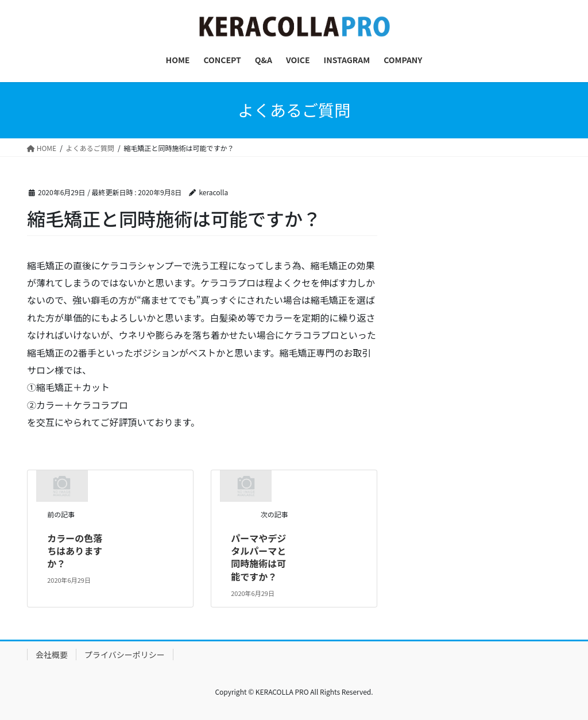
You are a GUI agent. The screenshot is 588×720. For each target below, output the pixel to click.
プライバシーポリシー (125, 655)
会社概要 (52, 655)
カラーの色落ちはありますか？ (75, 551)
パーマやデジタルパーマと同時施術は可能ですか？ (258, 557)
